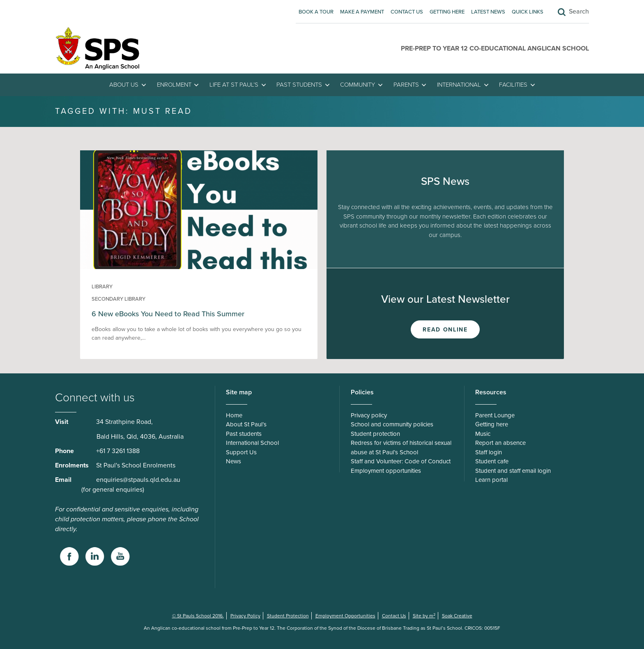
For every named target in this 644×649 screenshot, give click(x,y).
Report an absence (500, 443)
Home (234, 415)
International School (252, 443)
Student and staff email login (513, 471)
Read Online (445, 330)
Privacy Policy (245, 616)
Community (358, 85)
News (233, 461)
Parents (406, 85)
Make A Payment (362, 12)
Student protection (375, 434)
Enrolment (174, 85)
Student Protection (288, 616)
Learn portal (491, 480)
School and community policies (392, 424)
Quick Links (528, 12)
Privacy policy (369, 415)
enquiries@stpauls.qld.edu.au (138, 480)
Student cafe (492, 461)
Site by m (424, 616)
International (459, 85)
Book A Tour (316, 12)
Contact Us (407, 12)
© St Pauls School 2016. (198, 616)
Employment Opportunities (345, 616)
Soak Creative (457, 616)
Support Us (241, 452)
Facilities (513, 85)
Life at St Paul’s (234, 85)
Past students (299, 85)
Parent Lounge (495, 415)
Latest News (488, 12)
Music (483, 434)
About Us (124, 85)
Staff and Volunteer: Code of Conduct (401, 461)
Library (102, 287)
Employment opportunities (386, 471)
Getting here (447, 12)
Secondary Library (118, 299)
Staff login (489, 452)
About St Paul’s (246, 424)
